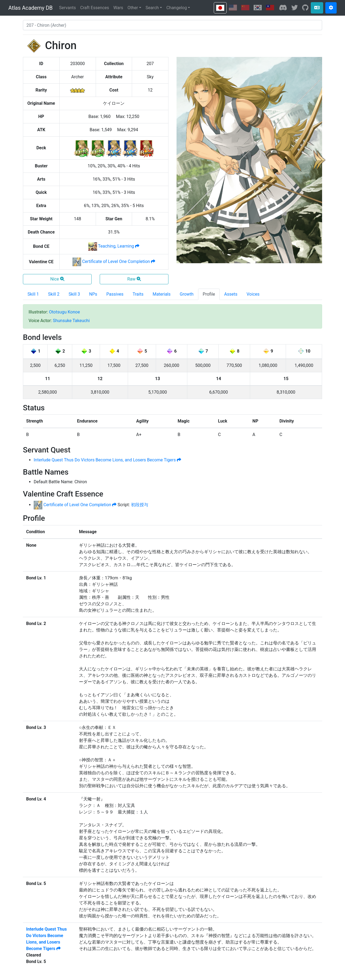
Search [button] (152, 8)
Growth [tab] (187, 294)
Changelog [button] (177, 8)
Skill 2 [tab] (54, 294)
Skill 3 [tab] (74, 294)
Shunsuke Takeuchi (71, 321)
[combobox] (172, 25)
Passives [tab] (115, 294)
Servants (67, 8)
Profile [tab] (209, 294)
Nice (57, 279)
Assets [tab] (231, 294)
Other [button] (133, 8)
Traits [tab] (138, 294)
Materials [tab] (162, 294)
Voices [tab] (253, 294)
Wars (118, 8)
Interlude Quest (107, 460)
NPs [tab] (93, 294)
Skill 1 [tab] (33, 294)
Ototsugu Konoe (65, 312)
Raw (134, 279)
